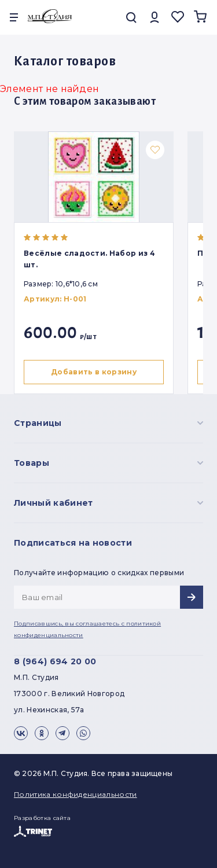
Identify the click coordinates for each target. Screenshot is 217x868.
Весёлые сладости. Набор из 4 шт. (89, 259)
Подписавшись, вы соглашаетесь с (87, 629)
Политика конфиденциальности (76, 794)
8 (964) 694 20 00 (55, 661)
